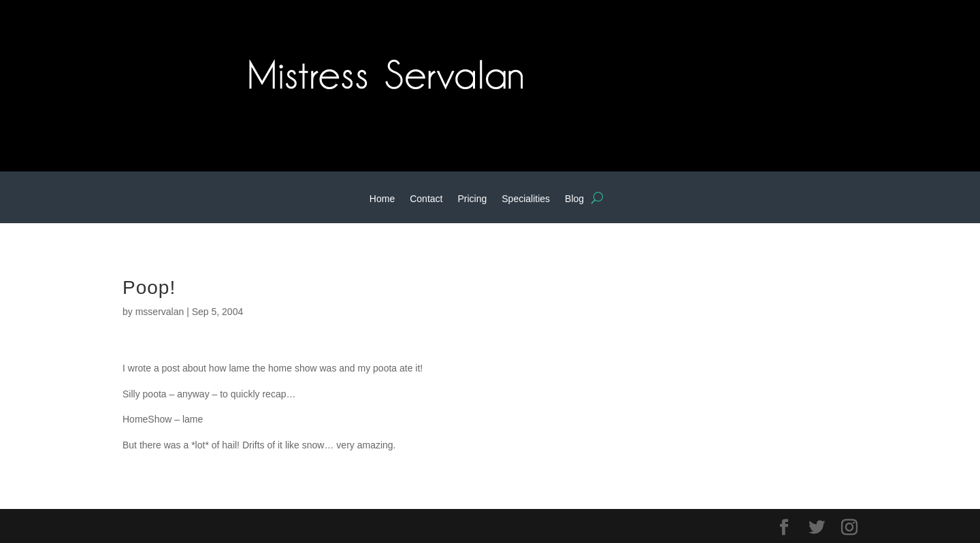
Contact (426, 199)
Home (382, 199)
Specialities (526, 199)
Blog (574, 199)
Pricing (472, 199)
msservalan (160, 312)
